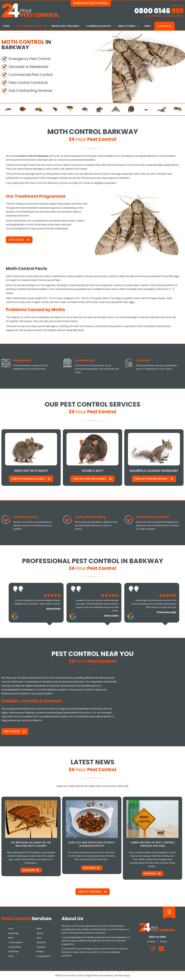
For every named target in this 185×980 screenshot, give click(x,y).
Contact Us (165, 26)
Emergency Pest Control (91, 3)
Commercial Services (99, 26)
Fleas (11, 956)
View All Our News (90, 891)
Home (6, 26)
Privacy (164, 941)
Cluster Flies (15, 947)
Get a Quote (16, 239)
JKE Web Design (122, 975)
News (147, 26)
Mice (39, 928)
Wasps (40, 951)
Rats (39, 937)
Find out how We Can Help (28, 479)
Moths (40, 933)
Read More (29, 870)
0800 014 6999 (157, 937)
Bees (11, 937)
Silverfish (41, 942)
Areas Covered (127, 26)
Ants (11, 928)
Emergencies (43, 956)
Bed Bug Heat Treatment (66, 26)
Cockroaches (16, 942)
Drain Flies (14, 951)
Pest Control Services (29, 26)
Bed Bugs (13, 933)
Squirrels (41, 947)
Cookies (151, 941)
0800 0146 (159, 11)
